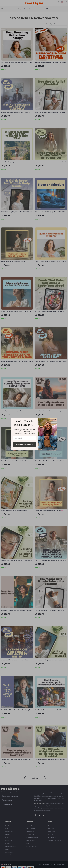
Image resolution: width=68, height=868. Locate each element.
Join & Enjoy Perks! (24, 444)
